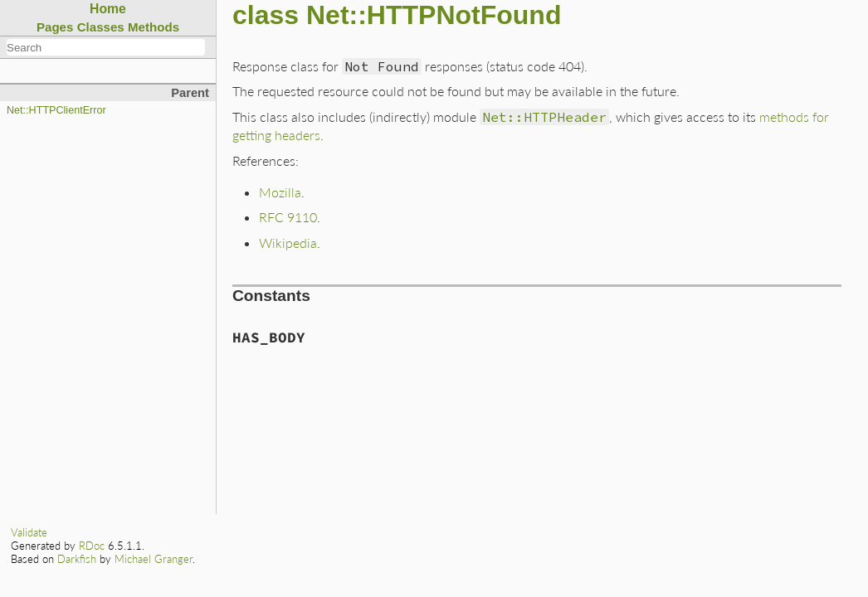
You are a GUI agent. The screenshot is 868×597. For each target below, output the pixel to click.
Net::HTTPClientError (56, 110)
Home (108, 9)
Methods (154, 27)
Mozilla (280, 192)
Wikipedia (288, 243)
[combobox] (106, 47)
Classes (101, 27)
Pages (55, 27)
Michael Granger (154, 559)
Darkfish (77, 559)
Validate (29, 532)
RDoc (92, 546)
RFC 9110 (288, 217)
